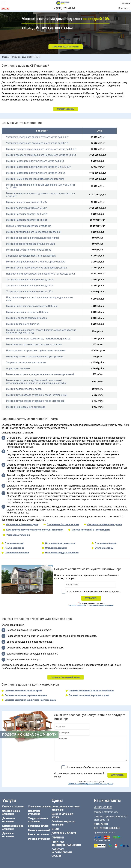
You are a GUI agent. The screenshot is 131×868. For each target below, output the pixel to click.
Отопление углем (104, 548)
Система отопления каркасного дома (89, 695)
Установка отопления (18, 535)
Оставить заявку (66, 109)
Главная (6, 57)
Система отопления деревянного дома (26, 695)
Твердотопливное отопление (38, 820)
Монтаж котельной (39, 830)
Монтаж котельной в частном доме (91, 530)
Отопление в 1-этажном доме (22, 524)
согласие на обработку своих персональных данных (91, 605)
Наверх (124, 3)
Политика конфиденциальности (66, 844)
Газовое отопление (13, 807)
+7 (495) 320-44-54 (64, 8)
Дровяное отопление (8, 835)
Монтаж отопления (39, 839)
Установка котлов (38, 826)
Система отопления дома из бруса (23, 691)
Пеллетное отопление (34, 813)
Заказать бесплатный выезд (66, 677)
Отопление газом (14, 543)
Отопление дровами (56, 548)
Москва (5, 8)
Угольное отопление (40, 807)
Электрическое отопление (11, 813)
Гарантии (58, 838)
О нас (55, 829)
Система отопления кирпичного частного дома (30, 700)
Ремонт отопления (39, 834)
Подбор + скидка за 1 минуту (29, 734)
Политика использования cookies (62, 853)
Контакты (124, 8)
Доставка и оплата (64, 833)
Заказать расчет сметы (66, 47)
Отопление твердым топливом (62, 553)
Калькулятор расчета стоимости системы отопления (35, 530)
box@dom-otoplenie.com (106, 812)
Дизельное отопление (8, 820)
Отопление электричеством (60, 543)
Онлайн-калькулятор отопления (63, 823)
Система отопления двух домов (105, 524)
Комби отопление (14, 548)
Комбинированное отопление (13, 827)
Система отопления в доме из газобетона (91, 691)
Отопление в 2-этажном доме (63, 524)
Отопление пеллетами (17, 553)
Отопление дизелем (106, 543)
